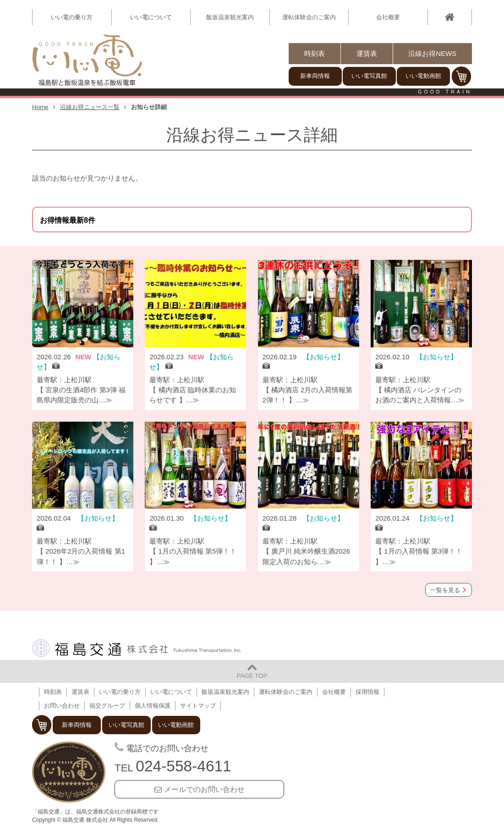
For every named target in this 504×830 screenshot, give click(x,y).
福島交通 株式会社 (137, 648)
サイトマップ (198, 706)
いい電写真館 (369, 76)
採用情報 (367, 692)
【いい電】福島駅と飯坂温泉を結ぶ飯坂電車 (87, 60)
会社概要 (388, 17)
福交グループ (107, 706)
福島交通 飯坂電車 (69, 772)
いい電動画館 (423, 76)
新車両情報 (315, 76)
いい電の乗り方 (120, 692)
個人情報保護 (153, 706)
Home (40, 107)
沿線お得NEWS (432, 54)
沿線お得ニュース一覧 (90, 107)
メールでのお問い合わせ (204, 789)
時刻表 (315, 54)
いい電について (171, 692)
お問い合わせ (62, 706)
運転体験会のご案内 (309, 17)
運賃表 (367, 54)
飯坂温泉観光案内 (230, 17)
